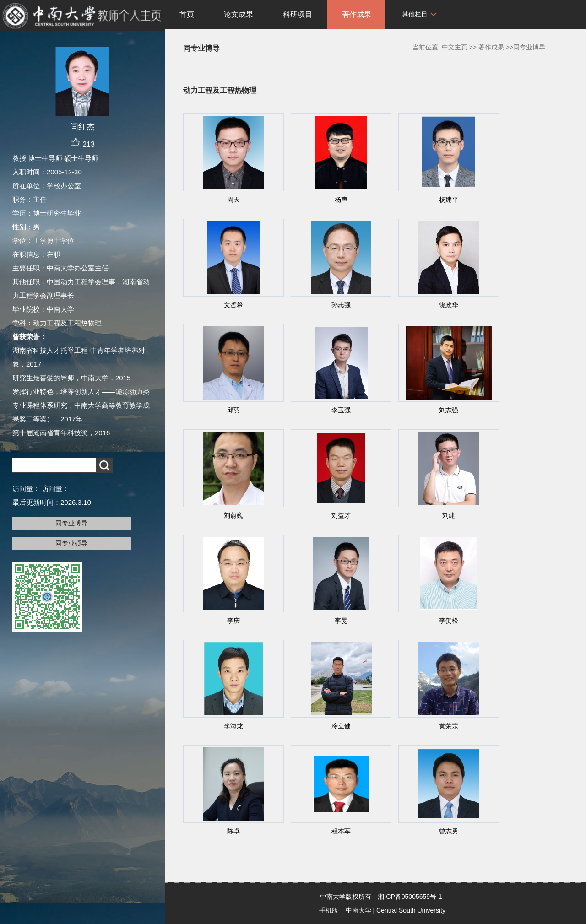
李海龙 (233, 726)
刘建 (449, 515)
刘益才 (341, 515)
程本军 (341, 831)
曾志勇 (449, 831)
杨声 (341, 200)
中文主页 (455, 47)
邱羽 (233, 410)
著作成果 (357, 14)
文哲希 (233, 305)
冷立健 (341, 726)
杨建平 (449, 200)
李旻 (341, 621)
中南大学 (358, 910)
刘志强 (449, 410)
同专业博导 (71, 523)
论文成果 (239, 14)
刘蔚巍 (233, 515)
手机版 (329, 910)
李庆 (233, 621)
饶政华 (449, 305)
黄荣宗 (449, 726)
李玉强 (341, 410)
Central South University (411, 910)
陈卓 (233, 831)
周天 (233, 200)
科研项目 (298, 14)
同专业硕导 (71, 543)
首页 (187, 14)
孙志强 (341, 305)
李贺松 (449, 621)
